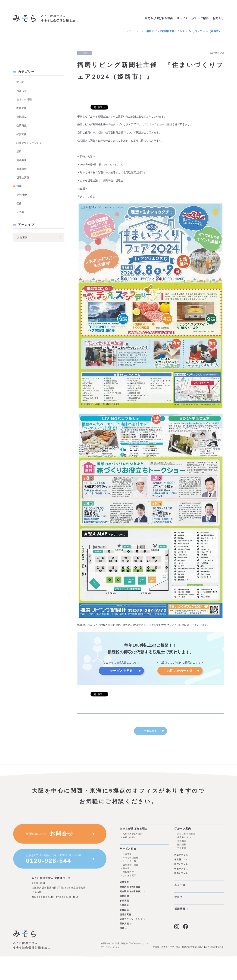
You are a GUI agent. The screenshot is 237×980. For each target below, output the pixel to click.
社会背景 (127, 856)
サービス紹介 (128, 851)
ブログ (178, 899)
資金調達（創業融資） (133, 894)
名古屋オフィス (182, 862)
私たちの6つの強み (132, 836)
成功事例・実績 (131, 867)
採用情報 (181, 911)
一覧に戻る (154, 734)
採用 (19, 152)
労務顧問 (124, 898)
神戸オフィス (181, 866)
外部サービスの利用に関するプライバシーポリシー (125, 946)
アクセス (182, 850)
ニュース (139, 31)
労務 (19, 204)
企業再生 (22, 125)
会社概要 (182, 843)
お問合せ (218, 18)
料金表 (126, 870)
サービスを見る (121, 671)
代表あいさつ (184, 840)
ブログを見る (46, 55)
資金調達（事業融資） (131, 889)
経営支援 (22, 134)
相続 (19, 186)
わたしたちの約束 (186, 836)
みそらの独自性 (131, 860)
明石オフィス (181, 871)
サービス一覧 (129, 863)
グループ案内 (200, 18)
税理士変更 (23, 178)
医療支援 (22, 108)
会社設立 (22, 117)
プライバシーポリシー (111, 949)
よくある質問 (129, 877)
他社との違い (129, 840)
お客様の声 (128, 874)
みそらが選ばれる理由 (159, 18)
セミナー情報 (24, 100)
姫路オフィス (181, 875)
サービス (182, 18)
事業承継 (22, 169)
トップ (127, 31)
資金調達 (22, 160)
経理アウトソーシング (29, 143)
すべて (20, 82)
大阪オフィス (181, 857)
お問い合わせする (180, 671)
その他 (20, 212)
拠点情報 (182, 847)
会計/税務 (22, 195)
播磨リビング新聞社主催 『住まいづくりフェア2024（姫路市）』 (185, 31)
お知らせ (22, 91)
